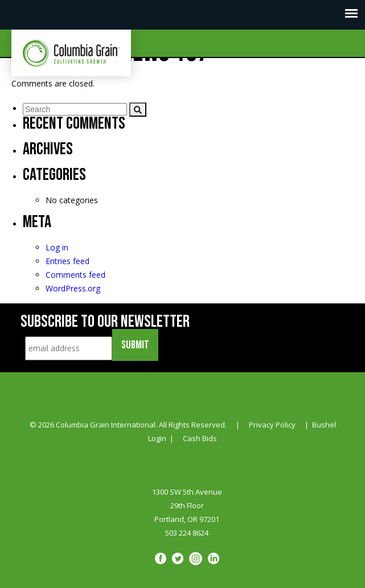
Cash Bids (200, 438)
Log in (57, 247)
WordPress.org (73, 288)
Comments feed (75, 275)
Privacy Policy (272, 425)
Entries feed (67, 261)
